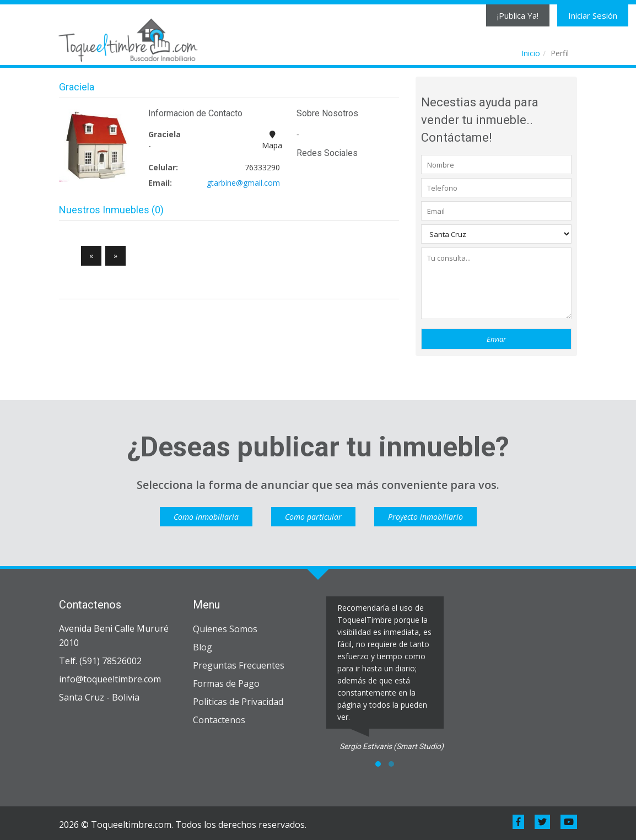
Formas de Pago (226, 683)
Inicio (531, 53)
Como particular (313, 517)
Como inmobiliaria (206, 517)
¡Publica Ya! (518, 15)
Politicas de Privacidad (238, 702)
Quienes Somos (225, 629)
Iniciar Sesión (593, 15)
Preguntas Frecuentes (239, 665)
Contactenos (219, 720)
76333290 (262, 167)
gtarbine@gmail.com (243, 183)
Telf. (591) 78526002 (100, 661)
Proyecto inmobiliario (425, 517)
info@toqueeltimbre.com (110, 679)
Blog (203, 647)
